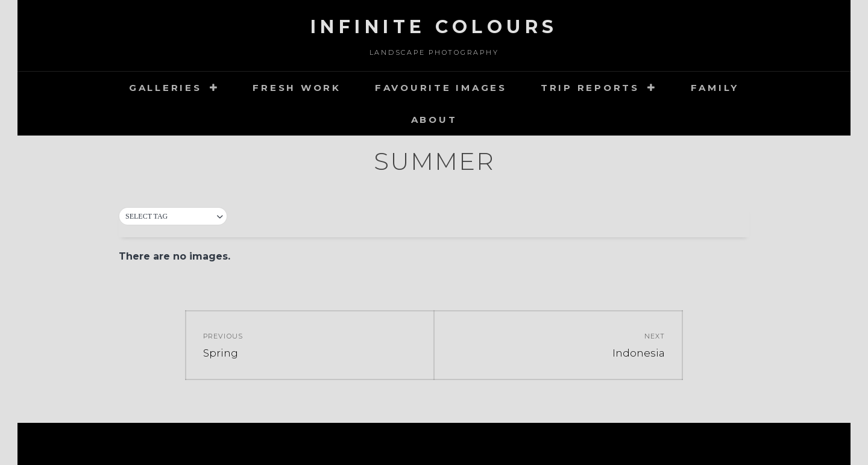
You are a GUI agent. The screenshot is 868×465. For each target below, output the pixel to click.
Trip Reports (590, 88)
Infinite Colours (434, 27)
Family (715, 88)
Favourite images (441, 88)
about (434, 120)
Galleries (165, 88)
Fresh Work (297, 88)
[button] (173, 217)
